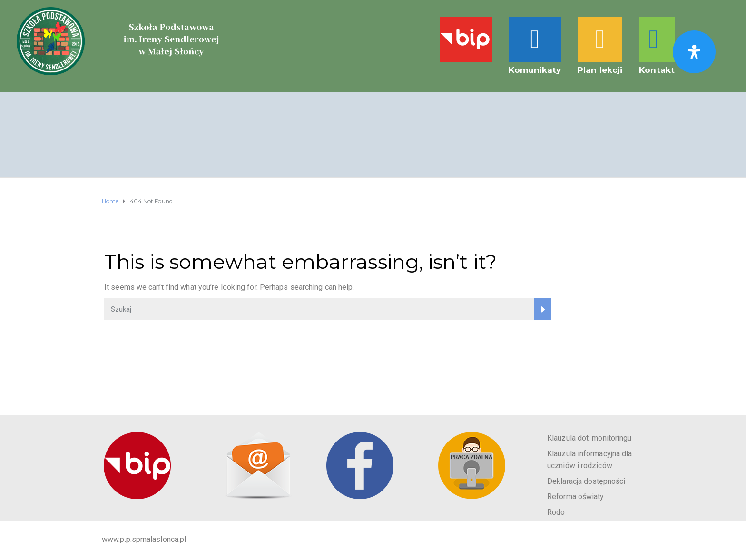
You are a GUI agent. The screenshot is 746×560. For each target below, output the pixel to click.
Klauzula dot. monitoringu (589, 438)
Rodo (556, 512)
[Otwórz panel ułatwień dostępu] (694, 52)
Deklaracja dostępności (586, 481)
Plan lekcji (600, 70)
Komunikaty (535, 70)
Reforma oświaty (576, 496)
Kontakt (657, 70)
